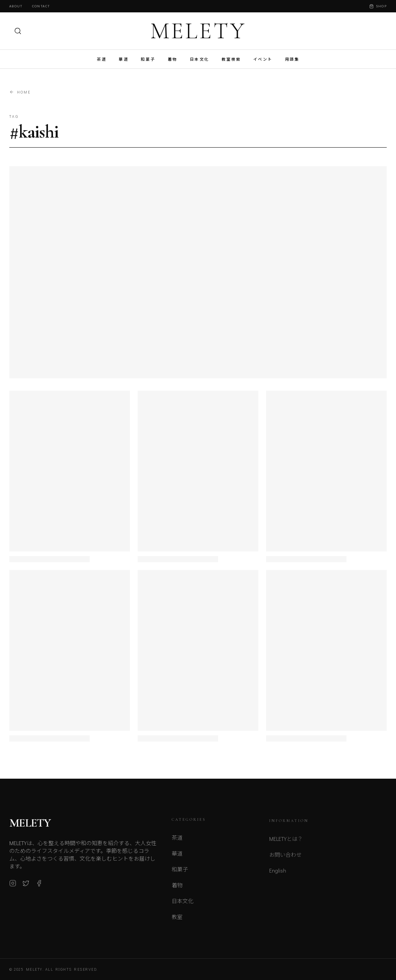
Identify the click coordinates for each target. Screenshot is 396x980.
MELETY (198, 31)
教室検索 (231, 59)
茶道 (102, 59)
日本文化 (200, 59)
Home (20, 92)
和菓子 (148, 59)
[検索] (18, 31)
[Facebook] (39, 886)
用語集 (292, 59)
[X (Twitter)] (26, 886)
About (16, 6)
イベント (263, 59)
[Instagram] (13, 886)
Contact (41, 6)
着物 (173, 59)
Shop (378, 6)
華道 (124, 59)
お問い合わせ (285, 858)
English (278, 874)
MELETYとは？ (286, 843)
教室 (177, 920)
